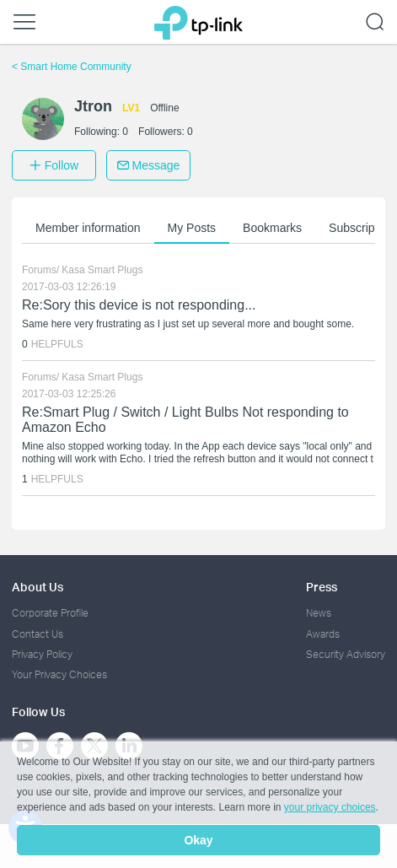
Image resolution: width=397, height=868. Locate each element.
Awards (323, 634)
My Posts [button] (192, 228)
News (319, 613)
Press (322, 587)
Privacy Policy (42, 654)
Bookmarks (272, 228)
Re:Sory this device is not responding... (139, 305)
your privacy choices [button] (330, 807)
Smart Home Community (72, 67)
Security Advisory (346, 654)
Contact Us (38, 634)
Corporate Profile (50, 613)
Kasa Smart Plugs (102, 270)
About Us (38, 587)
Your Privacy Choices (59, 674)
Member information (88, 228)
